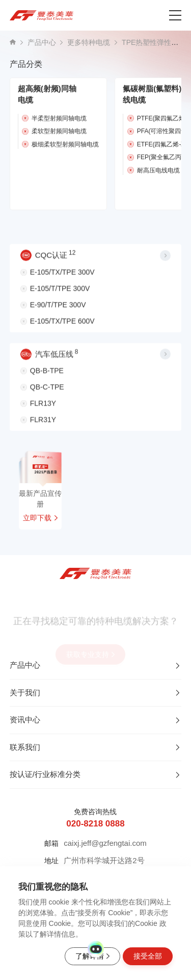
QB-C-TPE (47, 393)
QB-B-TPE (47, 377)
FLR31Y (43, 426)
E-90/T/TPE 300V (58, 309)
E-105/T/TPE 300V (60, 292)
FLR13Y (43, 410)
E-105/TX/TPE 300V (62, 276)
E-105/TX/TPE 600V (62, 325)
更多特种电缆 (89, 42)
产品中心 (42, 42)
